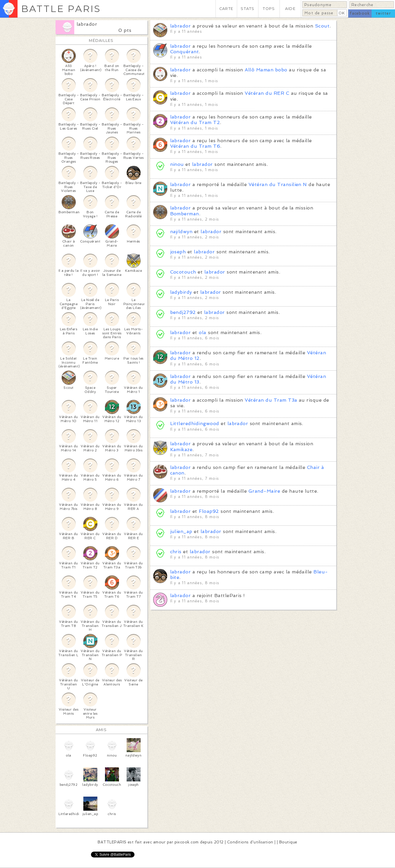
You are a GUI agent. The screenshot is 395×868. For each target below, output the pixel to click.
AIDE (290, 9)
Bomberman (185, 214)
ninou (177, 164)
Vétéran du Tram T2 (195, 122)
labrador (87, 24)
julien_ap (181, 531)
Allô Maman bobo (266, 70)
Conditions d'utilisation (250, 842)
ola (202, 332)
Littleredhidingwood (195, 423)
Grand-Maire (264, 491)
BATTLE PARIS (61, 9)
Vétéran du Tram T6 (195, 146)
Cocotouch (183, 272)
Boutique (288, 842)
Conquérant (185, 52)
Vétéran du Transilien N (278, 184)
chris (176, 552)
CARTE (226, 9)
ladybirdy (181, 292)
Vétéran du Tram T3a (271, 400)
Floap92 (209, 511)
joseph (178, 252)
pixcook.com (187, 842)
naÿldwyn (181, 232)
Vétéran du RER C (267, 93)
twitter (383, 13)
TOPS (269, 9)
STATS (247, 9)
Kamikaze (181, 450)
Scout (322, 26)
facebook (360, 13)
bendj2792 (183, 312)
